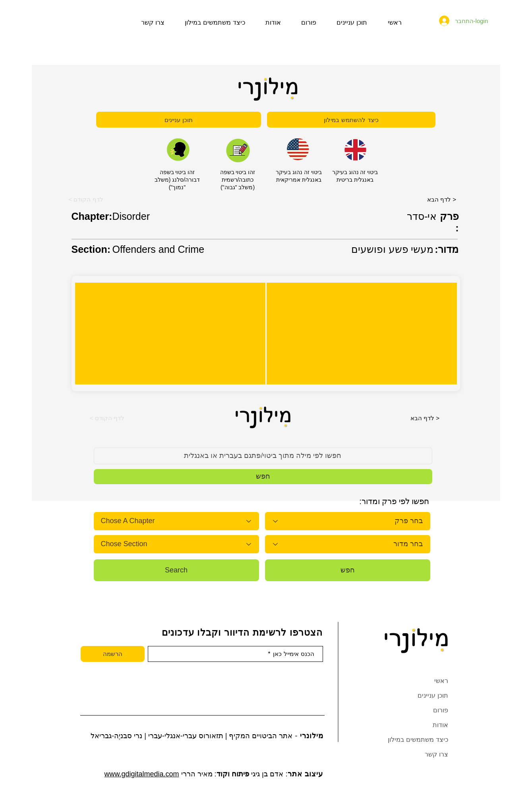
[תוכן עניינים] (179, 120)
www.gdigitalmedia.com (141, 774)
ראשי (441, 681)
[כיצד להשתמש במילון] (351, 120)
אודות (440, 725)
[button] (86, 199)
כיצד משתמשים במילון (418, 740)
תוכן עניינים (433, 695)
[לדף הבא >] (442, 199)
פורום (441, 710)
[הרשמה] (113, 654)
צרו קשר (436, 754)
